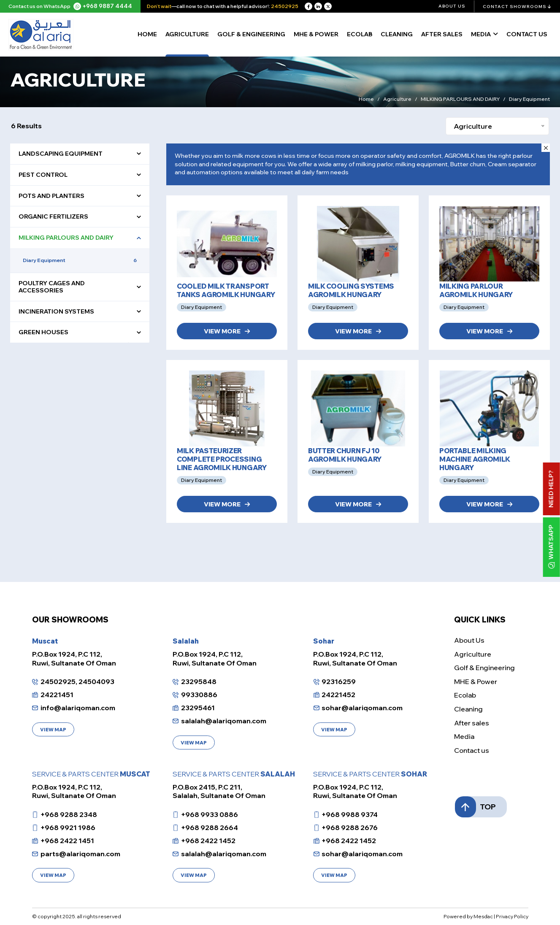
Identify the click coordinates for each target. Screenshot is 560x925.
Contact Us (527, 34)
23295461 (198, 708)
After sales (442, 34)
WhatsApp (551, 547)
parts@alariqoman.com (80, 854)
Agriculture (187, 34)
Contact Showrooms (517, 7)
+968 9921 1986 (68, 828)
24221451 (57, 695)
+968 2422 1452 (208, 841)
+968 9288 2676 (350, 828)
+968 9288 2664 (210, 828)
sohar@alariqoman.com (362, 708)
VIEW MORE (227, 331)
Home (147, 34)
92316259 (339, 682)
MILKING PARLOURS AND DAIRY (460, 100)
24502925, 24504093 (77, 682)
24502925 (285, 6)
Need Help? (551, 489)
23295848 (199, 682)
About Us (452, 6)
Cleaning (397, 34)
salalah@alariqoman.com (224, 721)
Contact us (472, 750)
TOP (482, 807)
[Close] (546, 148)
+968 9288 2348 (69, 814)
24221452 (338, 695)
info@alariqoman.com (78, 708)
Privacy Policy (512, 916)
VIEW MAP (53, 730)
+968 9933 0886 (210, 814)
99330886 (199, 695)
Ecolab (360, 34)
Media (481, 34)
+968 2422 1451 (67, 841)
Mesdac (483, 916)
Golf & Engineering (251, 34)
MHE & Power (316, 34)
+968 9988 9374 (350, 814)
